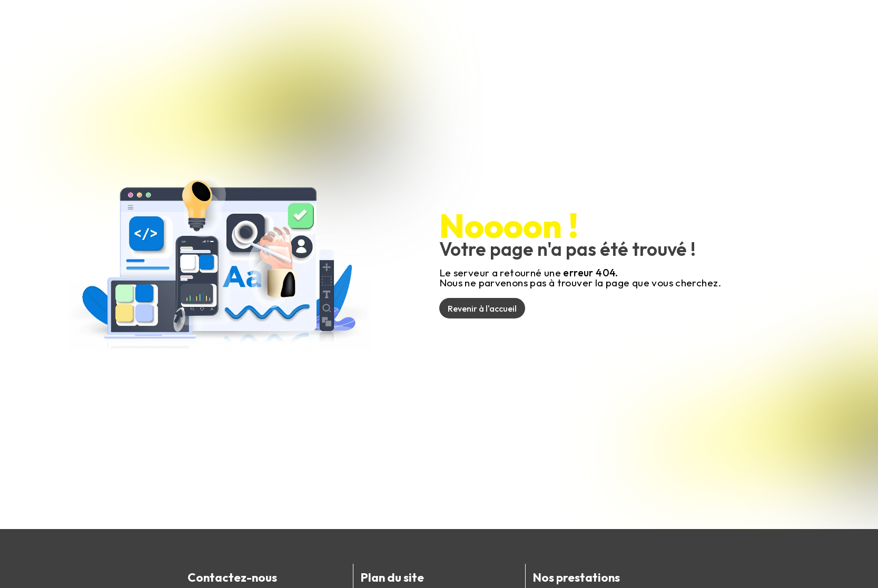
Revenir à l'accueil (482, 308)
